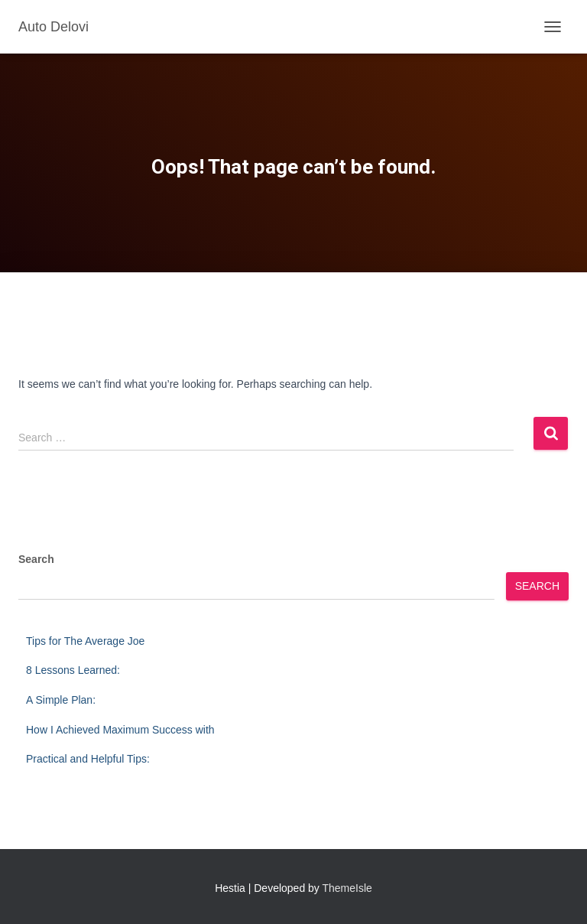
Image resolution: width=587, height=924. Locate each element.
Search (36, 559)
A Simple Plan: (61, 700)
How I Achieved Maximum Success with (120, 730)
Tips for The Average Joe (85, 641)
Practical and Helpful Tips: (88, 759)
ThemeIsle (347, 888)
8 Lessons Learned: (73, 670)
